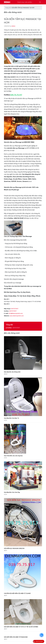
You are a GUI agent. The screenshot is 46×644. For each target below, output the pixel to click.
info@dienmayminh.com (16, 313)
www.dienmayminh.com (17, 316)
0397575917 (15, 309)
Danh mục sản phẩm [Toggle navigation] (25, 2)
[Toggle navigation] (40, 2)
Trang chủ (8, 8)
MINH (7, 2)
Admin (13, 26)
